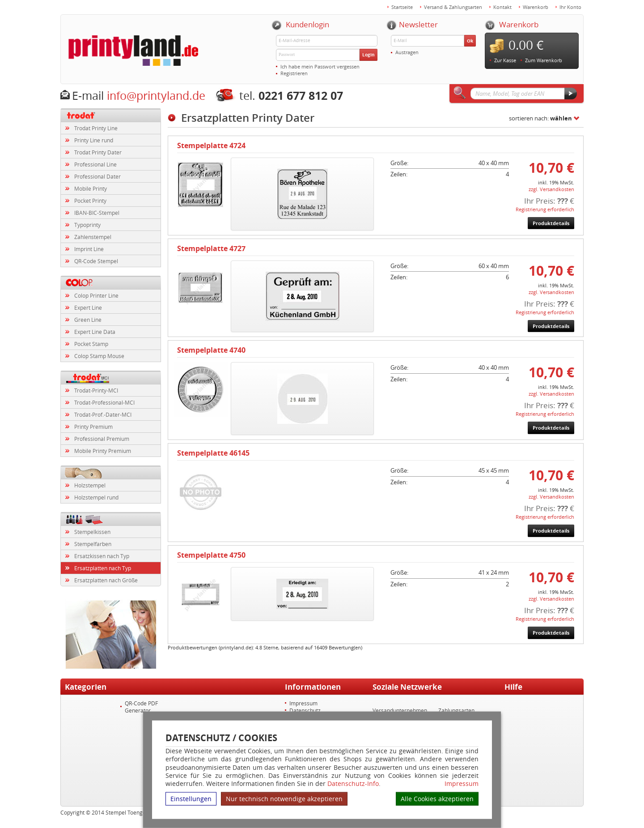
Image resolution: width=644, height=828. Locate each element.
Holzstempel (90, 485)
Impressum (462, 784)
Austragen (407, 52)
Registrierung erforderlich (545, 209)
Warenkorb (536, 7)
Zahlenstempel (93, 237)
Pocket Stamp (91, 344)
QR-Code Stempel (96, 261)
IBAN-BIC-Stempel (97, 213)
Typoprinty (87, 225)
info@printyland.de (156, 96)
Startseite (402, 7)
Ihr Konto (570, 7)
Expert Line (88, 307)
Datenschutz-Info (353, 783)
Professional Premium (102, 439)
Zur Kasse (505, 60)
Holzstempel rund (96, 497)
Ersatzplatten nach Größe (106, 580)
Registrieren (294, 73)
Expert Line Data (95, 332)
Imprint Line (89, 249)
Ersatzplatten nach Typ (103, 568)
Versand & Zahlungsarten (453, 7)
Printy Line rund (94, 140)
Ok (470, 41)
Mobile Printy (91, 188)
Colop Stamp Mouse (99, 356)
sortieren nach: (540, 118)
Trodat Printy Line (96, 128)
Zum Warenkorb (544, 60)
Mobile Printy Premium (103, 451)
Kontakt (502, 7)
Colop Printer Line (96, 295)
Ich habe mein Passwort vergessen (320, 66)
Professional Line (95, 164)
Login (369, 55)
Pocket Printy (90, 201)
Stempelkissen (92, 532)
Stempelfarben (93, 544)
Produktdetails (551, 223)
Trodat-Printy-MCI (96, 390)
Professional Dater (97, 176)
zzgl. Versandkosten (551, 189)
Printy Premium (93, 427)
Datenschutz (305, 710)
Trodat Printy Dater (98, 152)
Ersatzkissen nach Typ (102, 556)
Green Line (88, 320)
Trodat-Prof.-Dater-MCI (103, 414)
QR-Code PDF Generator (141, 707)
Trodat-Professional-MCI (104, 402)
